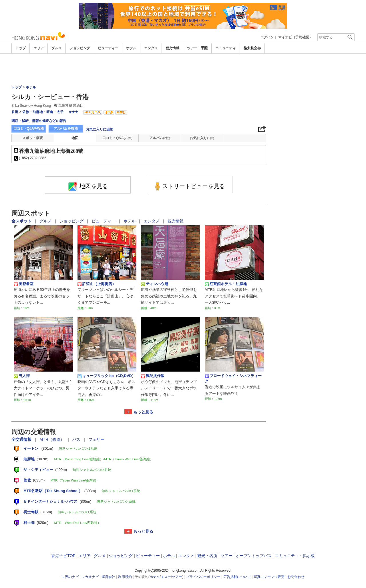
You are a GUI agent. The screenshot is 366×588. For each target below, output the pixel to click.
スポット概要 (33, 138)
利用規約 (125, 577)
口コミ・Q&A (117, 138)
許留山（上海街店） (97, 284)
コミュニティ (226, 48)
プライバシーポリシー (203, 577)
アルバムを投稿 (66, 129)
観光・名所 (207, 556)
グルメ (57, 48)
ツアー (226, 556)
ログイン (267, 37)
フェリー (96, 439)
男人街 (22, 376)
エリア (39, 48)
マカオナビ (90, 577)
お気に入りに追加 (100, 129)
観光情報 (172, 48)
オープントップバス (254, 556)
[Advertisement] (183, 69)
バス (77, 439)
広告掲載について (237, 577)
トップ (21, 48)
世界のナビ (70, 577)
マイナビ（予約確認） (295, 37)
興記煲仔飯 (153, 376)
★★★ (73, 112)
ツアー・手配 (197, 48)
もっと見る (143, 412)
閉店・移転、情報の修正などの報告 (39, 121)
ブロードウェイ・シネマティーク (233, 378)
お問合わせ (296, 577)
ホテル (131, 48)
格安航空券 (252, 48)
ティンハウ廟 (155, 284)
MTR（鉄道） (52, 439)
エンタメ (151, 48)
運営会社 (108, 577)
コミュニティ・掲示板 (295, 556)
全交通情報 (22, 439)
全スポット (22, 221)
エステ (166, 577)
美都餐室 (24, 284)
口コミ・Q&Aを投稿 (29, 129)
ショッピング (80, 48)
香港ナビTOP (63, 556)
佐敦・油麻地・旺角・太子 (43, 112)
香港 (15, 112)
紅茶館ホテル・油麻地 (226, 284)
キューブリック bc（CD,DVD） (107, 376)
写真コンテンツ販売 (269, 577)
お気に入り (202, 138)
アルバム (160, 138)
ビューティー (108, 48)
